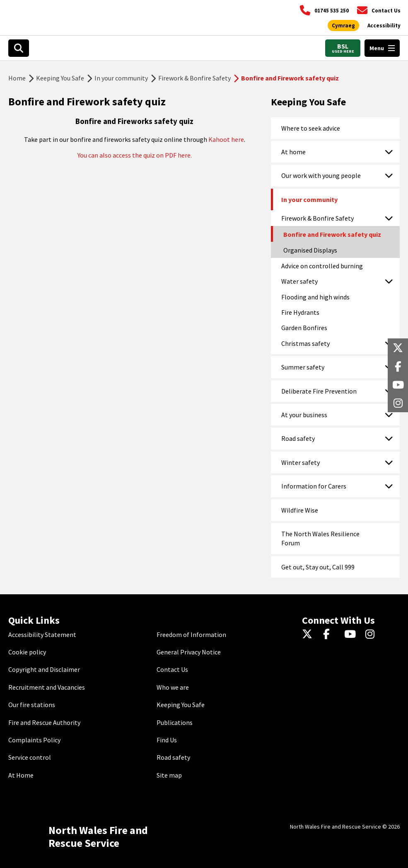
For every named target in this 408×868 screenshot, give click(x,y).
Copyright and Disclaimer (44, 669)
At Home (21, 775)
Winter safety (301, 462)
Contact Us (172, 669)
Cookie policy (27, 652)
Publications (175, 722)
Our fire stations (32, 705)
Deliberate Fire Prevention (319, 391)
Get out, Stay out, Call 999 (318, 567)
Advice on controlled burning (322, 266)
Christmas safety (305, 343)
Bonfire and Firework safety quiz (332, 234)
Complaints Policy (34, 740)
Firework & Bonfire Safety (194, 78)
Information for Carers (314, 486)
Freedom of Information (191, 635)
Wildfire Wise (300, 510)
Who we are (173, 687)
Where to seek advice (311, 128)
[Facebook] (330, 635)
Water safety (299, 281)
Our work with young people (321, 175)
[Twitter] (309, 635)
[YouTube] (351, 635)
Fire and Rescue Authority (44, 722)
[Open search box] (19, 48)
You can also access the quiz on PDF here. (135, 155)
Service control (30, 757)
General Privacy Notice (189, 652)
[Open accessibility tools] (384, 26)
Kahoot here (226, 139)
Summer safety (303, 367)
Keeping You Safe (60, 78)
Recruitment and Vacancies (47, 687)
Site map (169, 775)
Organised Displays (310, 250)
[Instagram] (373, 635)
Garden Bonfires (304, 328)
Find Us (167, 740)
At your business (304, 415)
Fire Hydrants (300, 312)
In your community (121, 78)
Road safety (298, 438)
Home (17, 78)
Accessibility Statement (42, 635)
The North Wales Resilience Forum (320, 538)
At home (293, 152)
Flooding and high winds (315, 297)
